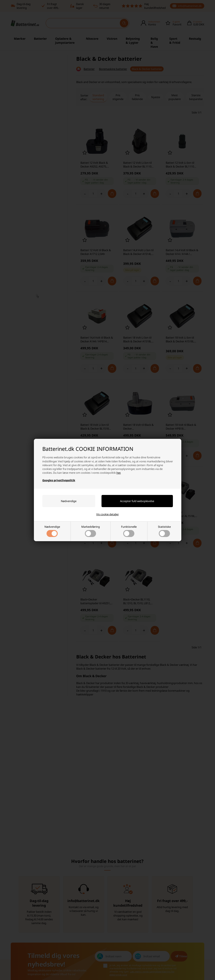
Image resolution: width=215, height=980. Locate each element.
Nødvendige (52, 531)
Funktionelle (129, 531)
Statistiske (164, 531)
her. (119, 473)
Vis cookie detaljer (107, 514)
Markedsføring (91, 531)
